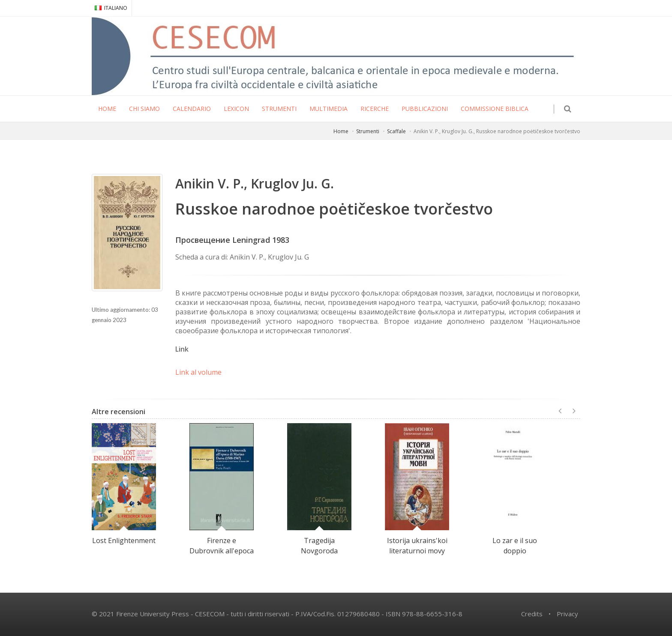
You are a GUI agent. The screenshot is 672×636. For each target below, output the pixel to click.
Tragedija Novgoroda (319, 546)
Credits (532, 614)
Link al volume (198, 372)
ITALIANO (111, 8)
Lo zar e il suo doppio (515, 546)
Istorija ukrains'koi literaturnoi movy (417, 546)
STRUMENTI (279, 109)
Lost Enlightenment (124, 540)
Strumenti (368, 131)
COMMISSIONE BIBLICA (495, 109)
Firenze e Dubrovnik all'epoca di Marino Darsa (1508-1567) (222, 556)
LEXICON (236, 109)
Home (341, 131)
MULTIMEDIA (328, 109)
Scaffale (396, 131)
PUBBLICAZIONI (425, 109)
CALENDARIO (192, 109)
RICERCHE (375, 109)
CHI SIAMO (144, 109)
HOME (107, 109)
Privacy (567, 614)
